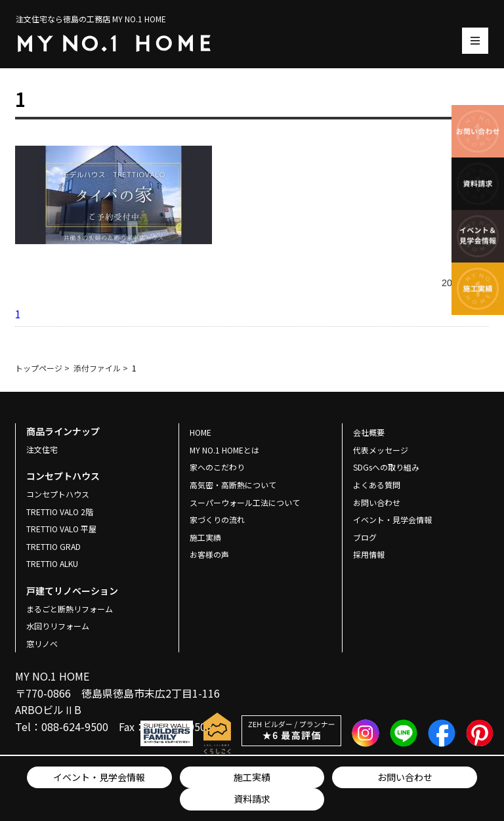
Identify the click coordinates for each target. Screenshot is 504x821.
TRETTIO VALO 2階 (60, 512)
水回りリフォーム (58, 626)
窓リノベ (42, 643)
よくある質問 (377, 485)
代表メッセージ (381, 450)
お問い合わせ (405, 777)
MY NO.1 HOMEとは (224, 450)
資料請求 (252, 799)
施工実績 (252, 777)
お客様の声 (209, 554)
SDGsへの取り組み (386, 467)
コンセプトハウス (58, 494)
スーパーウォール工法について (245, 502)
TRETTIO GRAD (53, 546)
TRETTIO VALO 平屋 (61, 529)
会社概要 (369, 432)
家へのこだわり (217, 467)
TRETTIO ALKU (52, 563)
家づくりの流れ (217, 519)
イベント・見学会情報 (99, 777)
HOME (200, 432)
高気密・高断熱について (233, 485)
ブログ (365, 537)
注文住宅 (42, 449)
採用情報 (369, 554)
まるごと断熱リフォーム (70, 609)
